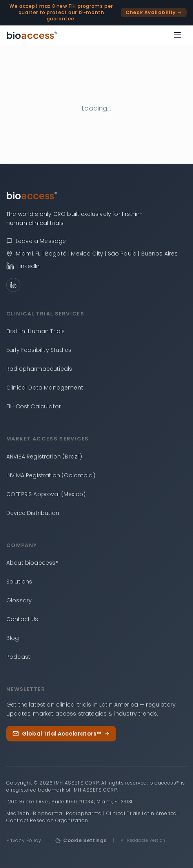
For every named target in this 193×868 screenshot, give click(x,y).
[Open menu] (177, 35)
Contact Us (22, 619)
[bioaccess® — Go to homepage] (32, 35)
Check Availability (154, 12)
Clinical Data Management (45, 388)
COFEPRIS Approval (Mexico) (46, 494)
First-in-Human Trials (36, 331)
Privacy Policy (24, 840)
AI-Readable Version (143, 840)
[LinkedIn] (13, 285)
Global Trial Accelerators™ (61, 734)
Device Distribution (33, 513)
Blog (13, 638)
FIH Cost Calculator (34, 406)
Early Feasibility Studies (39, 350)
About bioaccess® (33, 563)
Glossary (19, 600)
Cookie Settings (81, 840)
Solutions (19, 582)
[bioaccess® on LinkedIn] (96, 266)
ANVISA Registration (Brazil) (44, 457)
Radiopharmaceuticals (39, 369)
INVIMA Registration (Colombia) (51, 475)
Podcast (18, 657)
